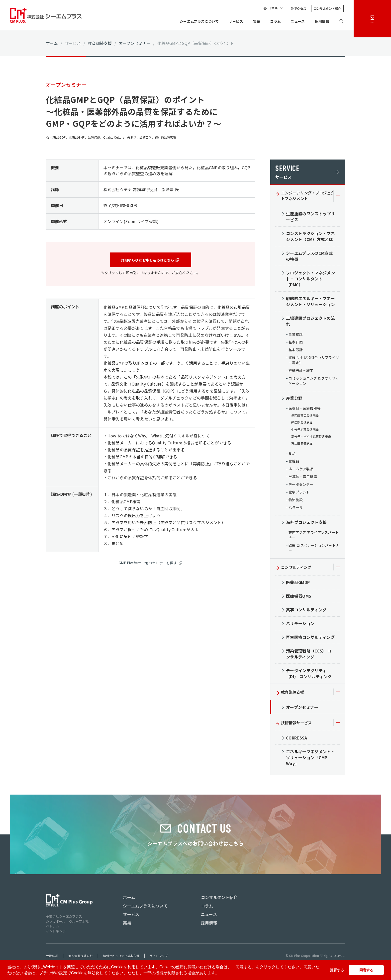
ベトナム (52, 928)
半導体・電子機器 (303, 478)
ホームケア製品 (301, 471)
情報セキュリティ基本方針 (121, 957)
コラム (271, 21)
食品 (292, 455)
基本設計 (296, 351)
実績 (251, 21)
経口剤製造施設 (302, 424)
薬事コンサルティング (306, 611)
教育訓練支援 (100, 43)
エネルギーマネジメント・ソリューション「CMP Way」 (310, 759)
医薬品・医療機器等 (305, 410)
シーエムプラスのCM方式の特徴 (309, 258)
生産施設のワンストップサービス (310, 218)
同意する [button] (366, 970)
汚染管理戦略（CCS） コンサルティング (309, 655)
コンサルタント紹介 (327, 8)
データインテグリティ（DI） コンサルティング (309, 675)
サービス (229, 21)
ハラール (296, 509)
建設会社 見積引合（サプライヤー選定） (314, 362)
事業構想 (296, 336)
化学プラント (299, 494)
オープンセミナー (135, 43)
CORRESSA (297, 739)
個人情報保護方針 (81, 957)
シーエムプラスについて (188, 21)
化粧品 (294, 463)
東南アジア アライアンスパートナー (314, 537)
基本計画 (296, 344)
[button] (221, 974)
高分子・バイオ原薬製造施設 (311, 438)
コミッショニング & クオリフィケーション (314, 382)
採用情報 (321, 21)
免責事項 (52, 957)
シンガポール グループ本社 (67, 923)
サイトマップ (159, 957)
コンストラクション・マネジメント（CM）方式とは (310, 238)
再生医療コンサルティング (310, 639)
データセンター (301, 486)
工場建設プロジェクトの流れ (310, 323)
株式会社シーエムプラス (64, 918)
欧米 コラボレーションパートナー (314, 550)
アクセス (300, 8)
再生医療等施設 (302, 445)
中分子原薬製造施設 (305, 431)
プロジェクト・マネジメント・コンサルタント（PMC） (310, 280)
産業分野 (294, 400)
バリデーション (300, 625)
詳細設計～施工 (301, 372)
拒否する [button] (337, 970)
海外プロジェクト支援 (306, 524)
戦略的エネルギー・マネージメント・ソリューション (310, 303)
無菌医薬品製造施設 (305, 417)
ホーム (52, 43)
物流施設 (296, 501)
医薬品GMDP (298, 584)
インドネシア (56, 933)
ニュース (295, 21)
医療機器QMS (299, 598)
